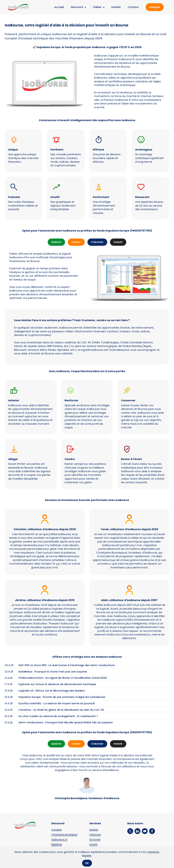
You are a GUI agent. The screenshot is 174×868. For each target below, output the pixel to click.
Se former (96, 840)
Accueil (59, 7)
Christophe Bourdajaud (67, 835)
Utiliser (97, 7)
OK (87, 863)
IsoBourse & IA (61, 840)
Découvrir (77, 7)
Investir (116, 7)
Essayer (155, 7)
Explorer (54, 242)
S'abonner (98, 242)
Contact (133, 7)
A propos (57, 830)
